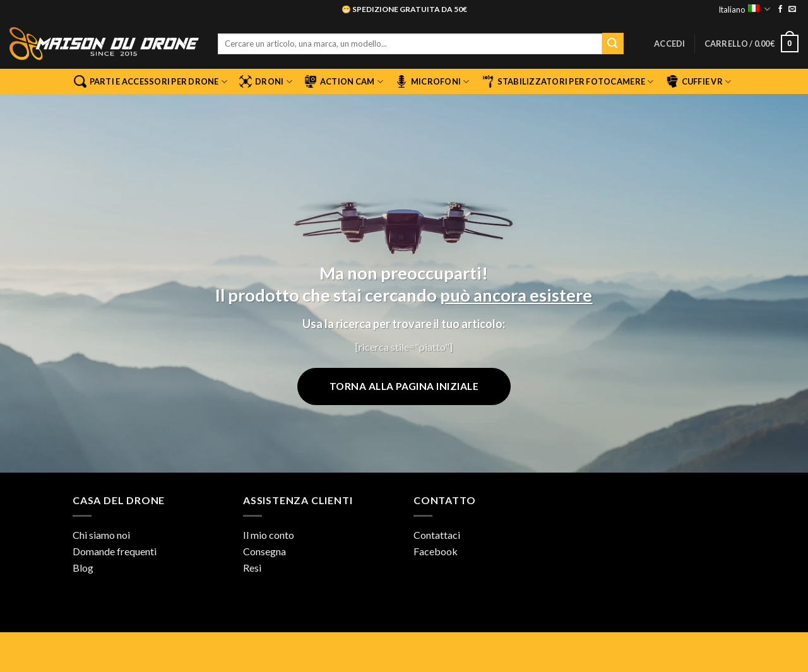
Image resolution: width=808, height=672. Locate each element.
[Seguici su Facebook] (780, 9)
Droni (266, 81)
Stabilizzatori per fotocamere (568, 81)
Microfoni (432, 81)
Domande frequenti (115, 551)
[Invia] (613, 44)
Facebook (436, 551)
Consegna (264, 551)
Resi (252, 568)
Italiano (744, 9)
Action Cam (344, 81)
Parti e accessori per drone (151, 81)
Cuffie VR (699, 81)
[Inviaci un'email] (792, 9)
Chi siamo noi (101, 535)
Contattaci (437, 535)
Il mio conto (269, 535)
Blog (83, 568)
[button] (670, 44)
